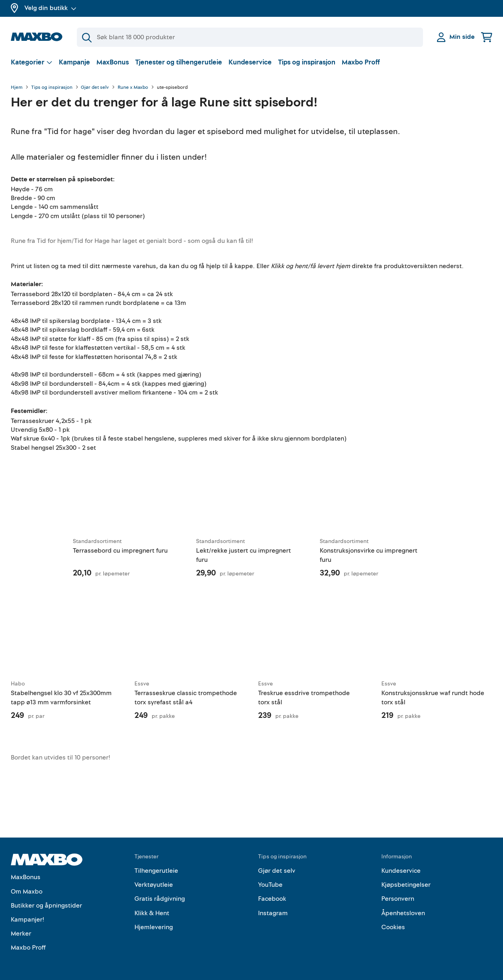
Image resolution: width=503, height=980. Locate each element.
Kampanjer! (28, 920)
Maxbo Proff (361, 62)
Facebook (272, 899)
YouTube (270, 885)
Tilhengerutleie (156, 871)
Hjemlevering (154, 927)
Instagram (273, 913)
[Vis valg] (32, 62)
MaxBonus (113, 62)
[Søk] (250, 37)
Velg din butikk (50, 8)
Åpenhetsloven (403, 913)
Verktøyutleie (154, 885)
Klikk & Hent (152, 913)
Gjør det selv (95, 88)
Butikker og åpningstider (46, 906)
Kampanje (74, 62)
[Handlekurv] (487, 37)
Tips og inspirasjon (307, 62)
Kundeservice (250, 62)
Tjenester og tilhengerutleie (179, 62)
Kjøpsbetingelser (406, 885)
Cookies (393, 927)
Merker (21, 934)
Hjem (17, 88)
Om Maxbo (27, 892)
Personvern (398, 899)
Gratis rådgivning (160, 899)
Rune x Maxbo (133, 88)
